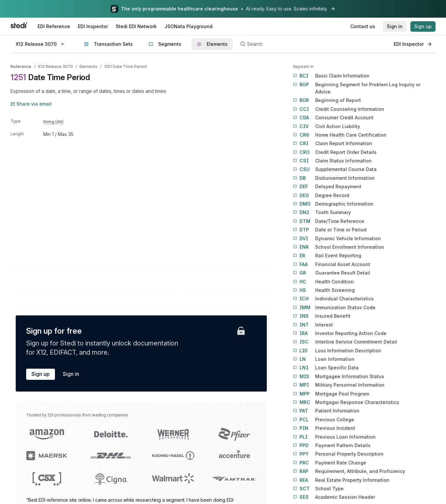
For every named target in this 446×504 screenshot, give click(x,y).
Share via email (31, 104)
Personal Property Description (338, 454)
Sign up (41, 374)
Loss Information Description (337, 351)
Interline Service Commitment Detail (345, 342)
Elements (88, 67)
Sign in (71, 374)
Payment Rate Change (330, 463)
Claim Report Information (333, 143)
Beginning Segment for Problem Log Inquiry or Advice (357, 88)
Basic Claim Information (331, 76)
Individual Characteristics (333, 299)
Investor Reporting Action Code (340, 333)
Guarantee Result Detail (332, 273)
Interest (313, 325)
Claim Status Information (332, 161)
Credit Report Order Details (335, 152)
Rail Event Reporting (327, 256)
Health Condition (323, 282)
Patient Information (326, 411)
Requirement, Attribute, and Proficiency (349, 471)
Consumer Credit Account (333, 118)
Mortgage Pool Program (331, 394)
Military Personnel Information (339, 385)
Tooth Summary (322, 212)
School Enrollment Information (339, 247)
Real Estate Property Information (341, 480)
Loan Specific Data (326, 368)
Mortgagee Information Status (339, 377)
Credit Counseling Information (339, 109)
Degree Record (321, 195)
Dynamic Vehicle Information (337, 239)
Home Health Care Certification (340, 135)
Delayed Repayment (327, 187)
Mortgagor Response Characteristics (346, 402)
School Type (318, 489)
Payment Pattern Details (332, 445)
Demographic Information (333, 204)
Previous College (324, 420)
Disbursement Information (334, 178)
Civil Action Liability (326, 126)
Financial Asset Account (332, 264)
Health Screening (324, 290)
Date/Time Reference (329, 221)
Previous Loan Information (334, 437)
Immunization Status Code (334, 308)
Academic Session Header (334, 497)
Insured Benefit (322, 316)
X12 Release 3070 (55, 67)
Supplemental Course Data (335, 169)
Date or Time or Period (330, 230)
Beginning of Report (327, 100)
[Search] (313, 44)
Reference (21, 67)
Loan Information (324, 359)
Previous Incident (324, 428)
